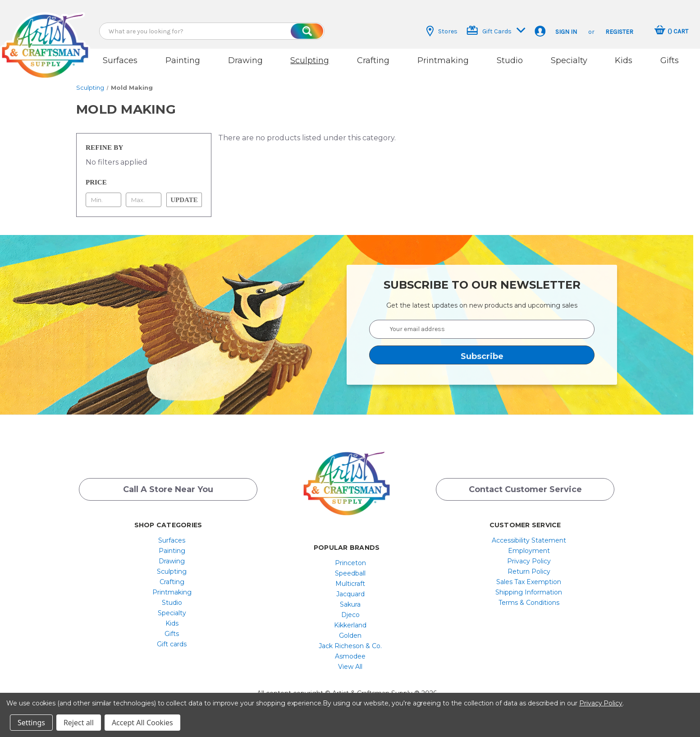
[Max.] (144, 200)
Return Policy (529, 571)
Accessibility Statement (529, 540)
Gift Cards (496, 30)
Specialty (569, 60)
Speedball (350, 573)
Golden (350, 636)
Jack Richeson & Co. (350, 646)
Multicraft (350, 584)
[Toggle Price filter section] (144, 182)
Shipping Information (529, 592)
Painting (183, 60)
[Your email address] (482, 329)
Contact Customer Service (525, 489)
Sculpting (310, 60)
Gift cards (172, 644)
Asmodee (350, 656)
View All (350, 667)
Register (619, 32)
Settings (31, 723)
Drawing (245, 60)
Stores (442, 31)
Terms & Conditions (529, 603)
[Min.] (103, 200)
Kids (624, 60)
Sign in (566, 32)
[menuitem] (172, 540)
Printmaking (443, 60)
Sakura (350, 604)
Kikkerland (350, 625)
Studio (510, 60)
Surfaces (120, 60)
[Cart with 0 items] (671, 31)
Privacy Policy (529, 561)
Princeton (350, 563)
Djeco (350, 615)
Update (184, 200)
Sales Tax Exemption (529, 582)
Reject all (79, 723)
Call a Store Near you (168, 489)
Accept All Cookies (142, 723)
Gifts (670, 60)
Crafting (373, 60)
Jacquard (350, 594)
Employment (529, 551)
